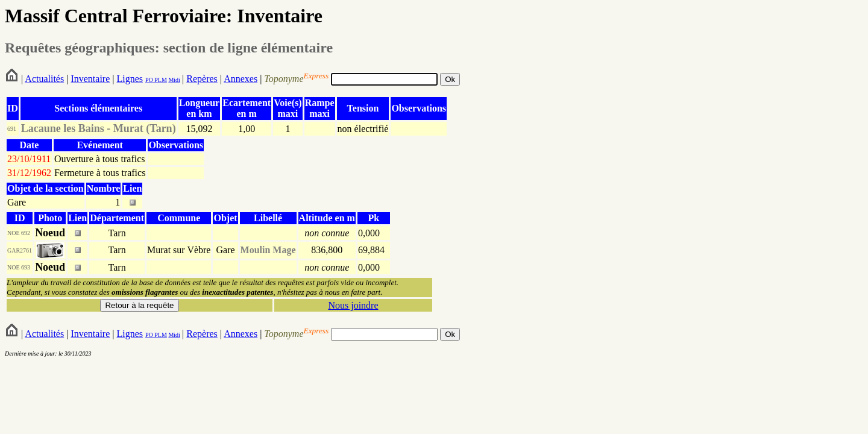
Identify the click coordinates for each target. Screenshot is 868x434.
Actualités (44, 79)
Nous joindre (353, 305)
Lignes (130, 79)
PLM (160, 80)
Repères (202, 79)
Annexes (241, 79)
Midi (174, 80)
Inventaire (90, 79)
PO (149, 80)
